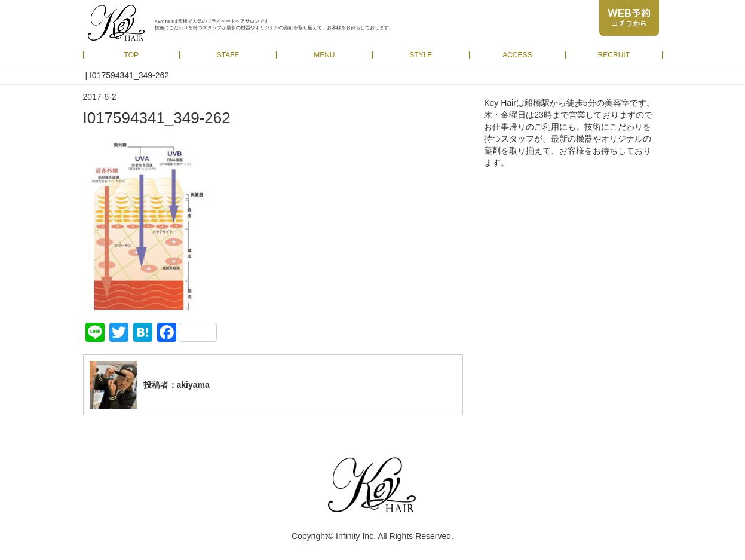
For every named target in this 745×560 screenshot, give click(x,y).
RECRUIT (614, 55)
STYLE (421, 55)
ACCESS (517, 55)
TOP (131, 55)
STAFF (228, 55)
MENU (324, 55)
